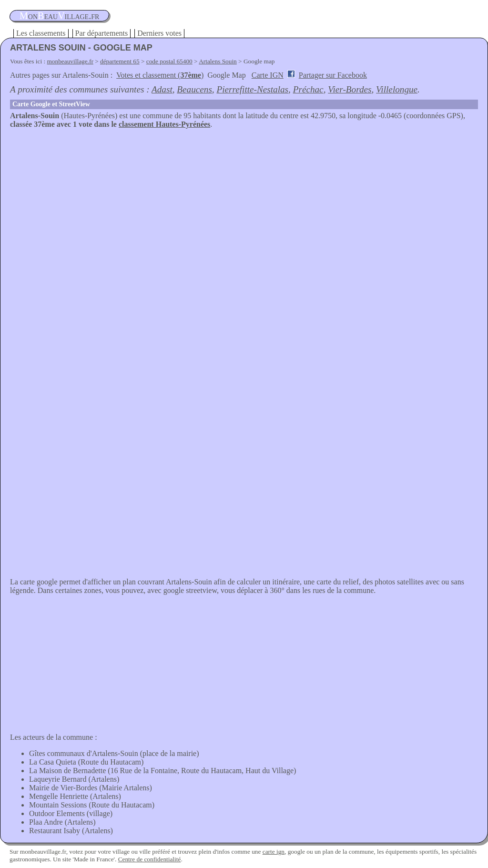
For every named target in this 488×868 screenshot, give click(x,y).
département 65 (120, 61)
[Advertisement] (244, 200)
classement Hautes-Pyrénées (164, 124)
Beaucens (194, 89)
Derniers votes (159, 33)
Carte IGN (268, 75)
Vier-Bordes (350, 89)
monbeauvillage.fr (70, 61)
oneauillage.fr (59, 16)
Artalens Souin (218, 61)
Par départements (102, 33)
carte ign (274, 852)
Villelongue (397, 89)
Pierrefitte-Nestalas (252, 89)
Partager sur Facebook (333, 75)
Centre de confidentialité (150, 859)
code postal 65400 (169, 61)
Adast (162, 89)
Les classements (41, 33)
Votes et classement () (160, 75)
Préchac (308, 89)
